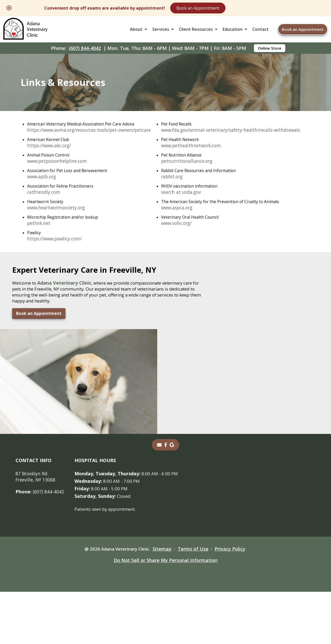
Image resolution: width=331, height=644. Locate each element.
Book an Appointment (239, 8)
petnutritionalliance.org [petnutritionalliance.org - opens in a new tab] (54, 305)
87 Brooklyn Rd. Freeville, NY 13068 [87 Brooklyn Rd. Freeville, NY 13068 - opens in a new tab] (36, 529)
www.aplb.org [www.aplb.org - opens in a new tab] (43, 190)
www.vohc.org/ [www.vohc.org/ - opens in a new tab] (44, 368)
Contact (261, 32)
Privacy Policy (234, 601)
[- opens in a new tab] (166, 497)
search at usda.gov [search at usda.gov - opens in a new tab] (48, 336)
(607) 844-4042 (85, 53)
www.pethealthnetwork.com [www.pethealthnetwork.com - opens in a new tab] (59, 289)
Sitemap (164, 601)
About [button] (136, 32)
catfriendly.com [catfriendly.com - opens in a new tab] (44, 206)
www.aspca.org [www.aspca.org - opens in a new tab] (44, 352)
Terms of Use (196, 601)
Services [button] (161, 32)
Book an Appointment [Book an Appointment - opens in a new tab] (37, 466)
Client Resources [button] (196, 32)
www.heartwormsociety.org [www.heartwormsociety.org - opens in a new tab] (58, 222)
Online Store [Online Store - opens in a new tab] (270, 53)
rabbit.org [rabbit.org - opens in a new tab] (39, 320)
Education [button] (233, 32)
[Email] (159, 497)
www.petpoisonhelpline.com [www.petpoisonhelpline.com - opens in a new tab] (59, 174)
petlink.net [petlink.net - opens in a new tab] (39, 238)
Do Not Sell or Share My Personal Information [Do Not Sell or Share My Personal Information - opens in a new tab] (166, 612)
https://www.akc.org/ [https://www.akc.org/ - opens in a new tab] (51, 159)
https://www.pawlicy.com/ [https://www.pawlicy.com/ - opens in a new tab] (56, 253)
